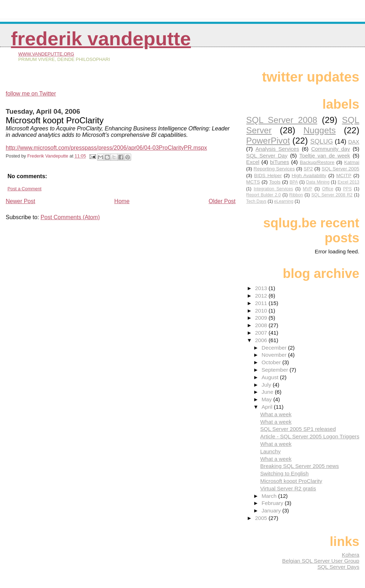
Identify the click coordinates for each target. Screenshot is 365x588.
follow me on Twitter (31, 94)
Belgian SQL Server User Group (321, 561)
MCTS (253, 182)
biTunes (280, 162)
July (267, 385)
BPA (294, 182)
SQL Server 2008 (282, 120)
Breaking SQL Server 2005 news (300, 466)
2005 (262, 518)
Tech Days (256, 201)
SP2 (308, 169)
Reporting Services (274, 169)
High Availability (309, 176)
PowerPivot (268, 141)
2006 (262, 340)
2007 (262, 333)
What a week (276, 414)
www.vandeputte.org (46, 54)
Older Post (222, 201)
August (271, 377)
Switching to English (284, 473)
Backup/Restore (317, 162)
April (268, 407)
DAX (354, 142)
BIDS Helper (268, 176)
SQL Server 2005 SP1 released (298, 429)
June (268, 392)
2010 (262, 311)
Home (122, 201)
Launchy (270, 451)
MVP (308, 189)
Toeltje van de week (325, 156)
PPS (347, 189)
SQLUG (322, 141)
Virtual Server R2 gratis (288, 488)
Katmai (352, 162)
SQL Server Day (267, 156)
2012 (262, 296)
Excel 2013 (348, 182)
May (268, 399)
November (275, 355)
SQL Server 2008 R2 (332, 195)
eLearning (284, 201)
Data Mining (318, 182)
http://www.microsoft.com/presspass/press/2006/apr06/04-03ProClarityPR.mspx (106, 148)
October (272, 362)
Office (328, 189)
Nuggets (320, 130)
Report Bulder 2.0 (264, 195)
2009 (262, 318)
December (275, 348)
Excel (253, 162)
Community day (331, 149)
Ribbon (296, 195)
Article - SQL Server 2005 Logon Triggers (310, 436)
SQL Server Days (338, 567)
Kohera (351, 555)
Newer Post (20, 201)
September (276, 370)
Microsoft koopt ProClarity (291, 481)
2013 (262, 288)
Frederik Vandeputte (101, 39)
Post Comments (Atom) (70, 217)
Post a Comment (24, 189)
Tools (275, 182)
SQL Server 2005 (340, 169)
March (270, 496)
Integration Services (273, 189)
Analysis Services (277, 149)
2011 (262, 303)
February (273, 503)
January (272, 510)
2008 (262, 325)
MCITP (344, 176)
